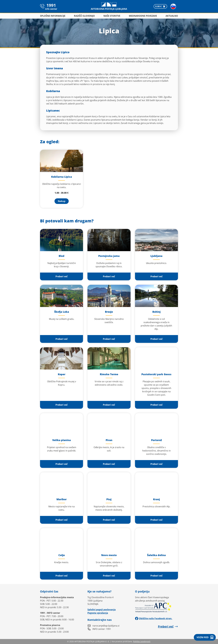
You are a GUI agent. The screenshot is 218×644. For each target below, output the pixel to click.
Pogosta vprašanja (98, 613)
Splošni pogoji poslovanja (102, 610)
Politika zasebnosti (142, 641)
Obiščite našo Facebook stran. (154, 618)
